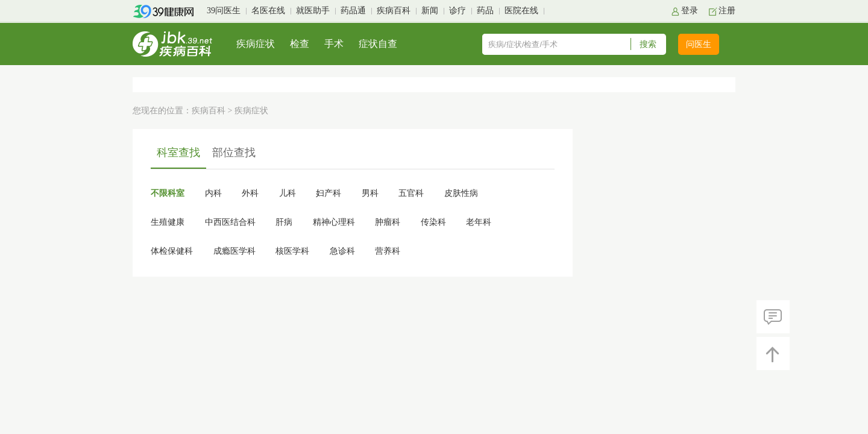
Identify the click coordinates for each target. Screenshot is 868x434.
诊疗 (458, 11)
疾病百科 (394, 11)
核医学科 (292, 251)
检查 (300, 44)
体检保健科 (172, 251)
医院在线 (521, 11)
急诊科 (342, 251)
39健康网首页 (167, 11)
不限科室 (168, 193)
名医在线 (268, 11)
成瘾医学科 (234, 251)
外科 (250, 193)
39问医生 (224, 11)
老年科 (479, 222)
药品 (485, 11)
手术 (334, 44)
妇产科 (329, 193)
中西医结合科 (230, 222)
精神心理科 (334, 222)
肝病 (284, 222)
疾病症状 (256, 44)
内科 (213, 193)
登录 (690, 11)
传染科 (433, 222)
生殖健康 (168, 222)
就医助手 (313, 11)
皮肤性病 (461, 193)
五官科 (411, 193)
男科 (370, 193)
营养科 (388, 251)
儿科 (288, 193)
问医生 (699, 44)
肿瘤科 (388, 222)
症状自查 (378, 44)
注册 (727, 11)
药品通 (353, 11)
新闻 (430, 11)
